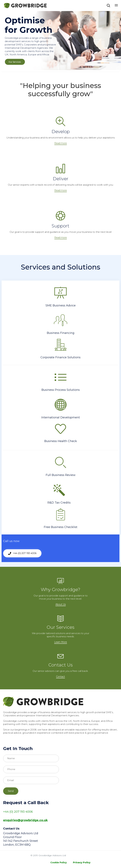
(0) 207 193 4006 (21, 812)
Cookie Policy (59, 862)
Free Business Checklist (61, 527)
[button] (61, 143)
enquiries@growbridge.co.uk (25, 820)
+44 (6, 812)
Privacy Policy (82, 862)
